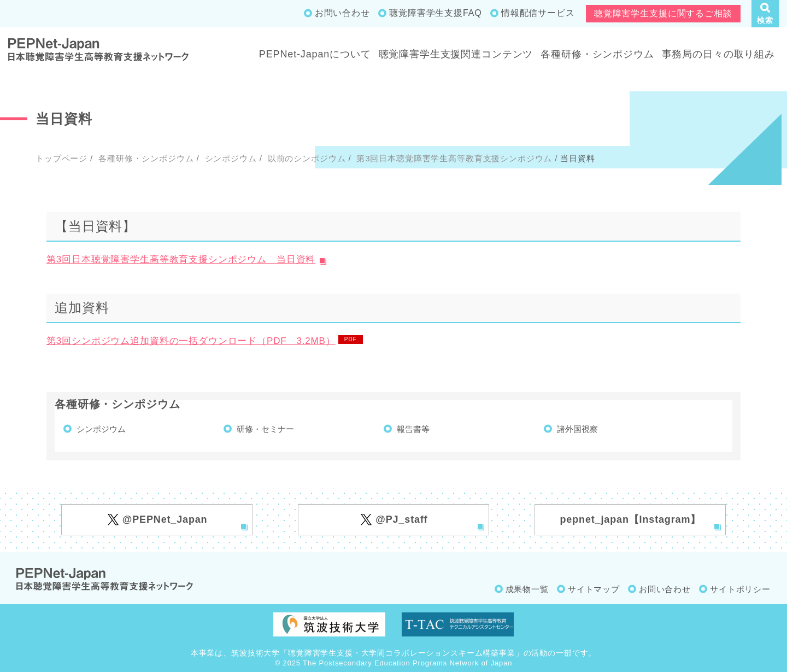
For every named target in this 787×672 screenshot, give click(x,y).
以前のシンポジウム (306, 158)
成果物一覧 (527, 589)
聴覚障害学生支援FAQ (435, 13)
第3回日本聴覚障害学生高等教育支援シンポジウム (453, 158)
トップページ (61, 158)
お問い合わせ (342, 13)
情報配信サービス (538, 13)
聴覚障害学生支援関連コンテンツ (456, 54)
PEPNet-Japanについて (315, 54)
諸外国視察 (577, 429)
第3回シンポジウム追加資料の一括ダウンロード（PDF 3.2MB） (191, 341)
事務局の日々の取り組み (718, 54)
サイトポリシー (740, 589)
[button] (765, 14)
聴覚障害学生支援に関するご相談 (663, 13)
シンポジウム (230, 158)
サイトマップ (594, 589)
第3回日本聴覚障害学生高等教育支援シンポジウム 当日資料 (181, 259)
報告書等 (413, 429)
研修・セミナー (265, 429)
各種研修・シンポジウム (597, 54)
